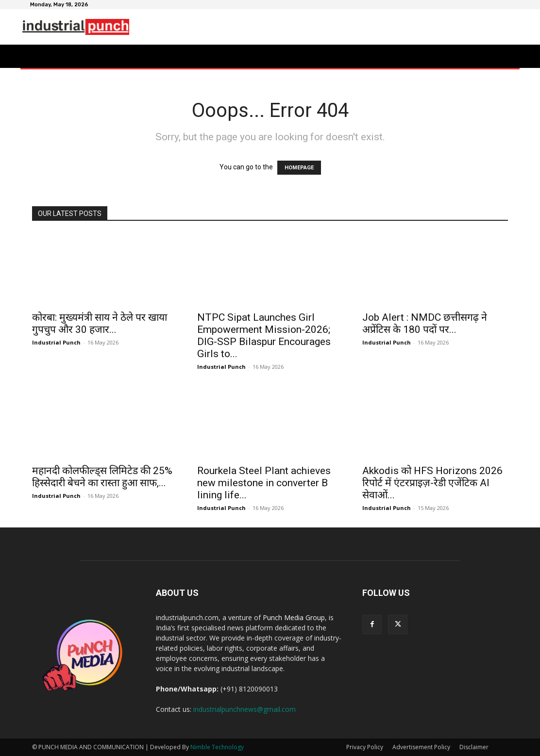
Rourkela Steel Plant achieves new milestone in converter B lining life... (264, 483)
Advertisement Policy (421, 747)
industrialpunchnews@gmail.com (245, 709)
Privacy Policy (365, 747)
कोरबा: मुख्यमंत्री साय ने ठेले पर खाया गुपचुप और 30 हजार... (100, 323)
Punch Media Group (294, 617)
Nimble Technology (217, 747)
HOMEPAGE (299, 168)
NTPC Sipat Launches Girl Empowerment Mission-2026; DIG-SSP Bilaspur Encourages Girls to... (264, 336)
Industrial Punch (56, 342)
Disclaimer (474, 747)
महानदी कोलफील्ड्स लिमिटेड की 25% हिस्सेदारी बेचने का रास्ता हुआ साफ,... (102, 477)
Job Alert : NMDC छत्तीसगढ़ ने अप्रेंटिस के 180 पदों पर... (425, 323)
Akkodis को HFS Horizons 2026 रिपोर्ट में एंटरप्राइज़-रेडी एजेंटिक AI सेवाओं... (432, 483)
